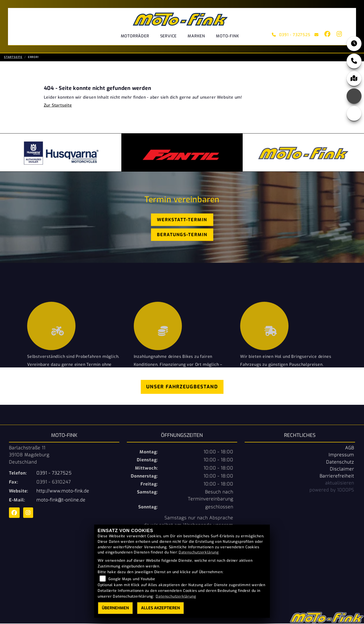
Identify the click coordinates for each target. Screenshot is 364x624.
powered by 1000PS (332, 490)
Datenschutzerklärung (199, 552)
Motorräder (135, 36)
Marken (196, 36)
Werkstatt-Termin (182, 220)
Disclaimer (342, 470)
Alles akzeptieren (160, 608)
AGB (350, 448)
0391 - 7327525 (291, 35)
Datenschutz (340, 463)
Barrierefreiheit (337, 477)
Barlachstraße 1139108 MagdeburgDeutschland (29, 455)
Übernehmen (115, 608)
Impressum (341, 455)
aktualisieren (340, 484)
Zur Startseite (58, 106)
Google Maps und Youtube (132, 579)
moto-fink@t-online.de (61, 500)
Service (169, 36)
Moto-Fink (227, 36)
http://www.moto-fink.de (63, 491)
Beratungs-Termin (182, 235)
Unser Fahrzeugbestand (182, 387)
